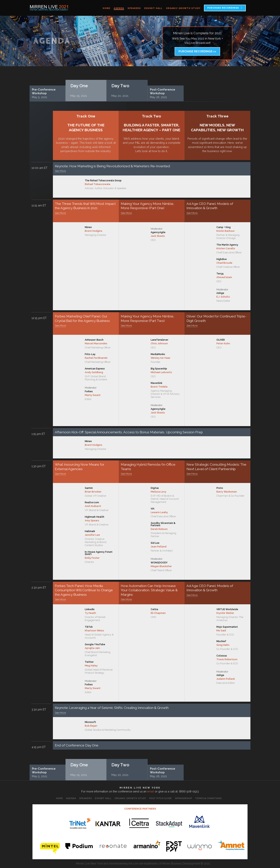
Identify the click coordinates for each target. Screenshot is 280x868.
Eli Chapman (158, 613)
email (151, 791)
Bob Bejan (91, 726)
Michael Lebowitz (161, 372)
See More (60, 171)
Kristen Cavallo (226, 248)
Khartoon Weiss (94, 631)
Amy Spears (92, 520)
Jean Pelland (159, 547)
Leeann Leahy (159, 512)
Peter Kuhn (223, 343)
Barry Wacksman (227, 492)
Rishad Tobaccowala (98, 184)
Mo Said (221, 631)
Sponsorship (184, 798)
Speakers (134, 8)
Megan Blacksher (161, 566)
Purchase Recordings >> (197, 51)
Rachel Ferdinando (96, 358)
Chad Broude (224, 263)
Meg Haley (91, 666)
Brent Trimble (159, 387)
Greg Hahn (223, 645)
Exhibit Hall (153, 8)
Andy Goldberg (94, 372)
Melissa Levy (158, 492)
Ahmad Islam (224, 277)
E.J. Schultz (223, 297)
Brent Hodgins (94, 231)
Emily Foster (92, 558)
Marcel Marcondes (96, 343)
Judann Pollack (226, 679)
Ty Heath (90, 613)
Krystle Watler (225, 613)
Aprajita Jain (92, 648)
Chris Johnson (159, 343)
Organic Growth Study (183, 8)
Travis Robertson (227, 659)
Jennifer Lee (92, 535)
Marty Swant (93, 395)
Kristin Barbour (226, 231)
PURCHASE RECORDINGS (223, 8)
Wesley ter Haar (161, 358)
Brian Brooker (93, 492)
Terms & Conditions (208, 798)
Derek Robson (159, 529)
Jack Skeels (158, 236)
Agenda (119, 8)
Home (106, 8)
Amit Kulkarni (93, 506)
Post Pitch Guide (161, 798)
